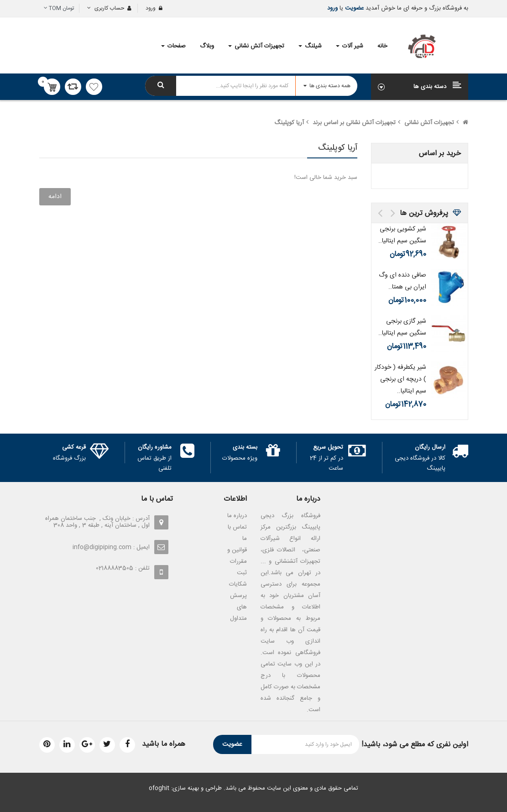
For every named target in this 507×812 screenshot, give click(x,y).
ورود (332, 8)
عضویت (353, 8)
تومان (59, 8)
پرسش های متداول (238, 607)
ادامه (55, 197)
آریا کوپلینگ (289, 123)
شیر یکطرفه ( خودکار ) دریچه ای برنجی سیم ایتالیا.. (400, 379)
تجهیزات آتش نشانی (429, 123)
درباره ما (237, 516)
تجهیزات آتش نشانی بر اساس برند (354, 123)
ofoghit (159, 788)
